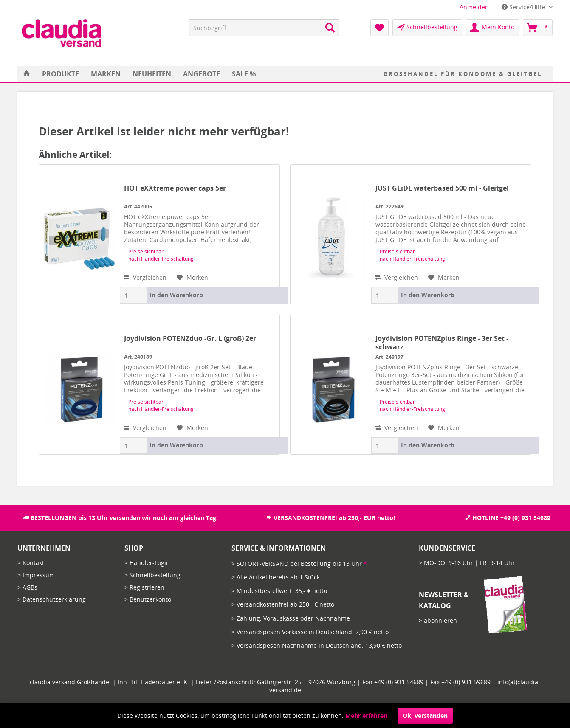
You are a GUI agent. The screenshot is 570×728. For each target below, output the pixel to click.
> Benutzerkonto (148, 599)
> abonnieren (438, 620)
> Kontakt (31, 563)
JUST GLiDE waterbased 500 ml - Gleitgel (442, 188)
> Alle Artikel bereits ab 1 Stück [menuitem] (276, 577)
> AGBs (27, 587)
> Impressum (36, 575)
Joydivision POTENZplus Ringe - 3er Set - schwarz (442, 343)
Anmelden (474, 7)
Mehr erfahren (366, 715)
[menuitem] (474, 7)
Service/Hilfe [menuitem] (524, 7)
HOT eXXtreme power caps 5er (175, 188)
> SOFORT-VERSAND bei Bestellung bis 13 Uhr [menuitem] (299, 564)
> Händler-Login (147, 563)
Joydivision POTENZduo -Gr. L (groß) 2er (190, 339)
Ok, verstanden (425, 715)
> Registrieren (144, 587)
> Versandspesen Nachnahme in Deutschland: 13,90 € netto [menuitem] (317, 645)
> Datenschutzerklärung (52, 599)
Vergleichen (145, 277)
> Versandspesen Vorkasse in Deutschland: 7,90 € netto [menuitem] (310, 632)
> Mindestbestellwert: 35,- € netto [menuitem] (279, 591)
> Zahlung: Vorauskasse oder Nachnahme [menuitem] (291, 618)
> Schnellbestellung (152, 575)
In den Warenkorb (176, 295)
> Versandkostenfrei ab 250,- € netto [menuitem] (283, 604)
